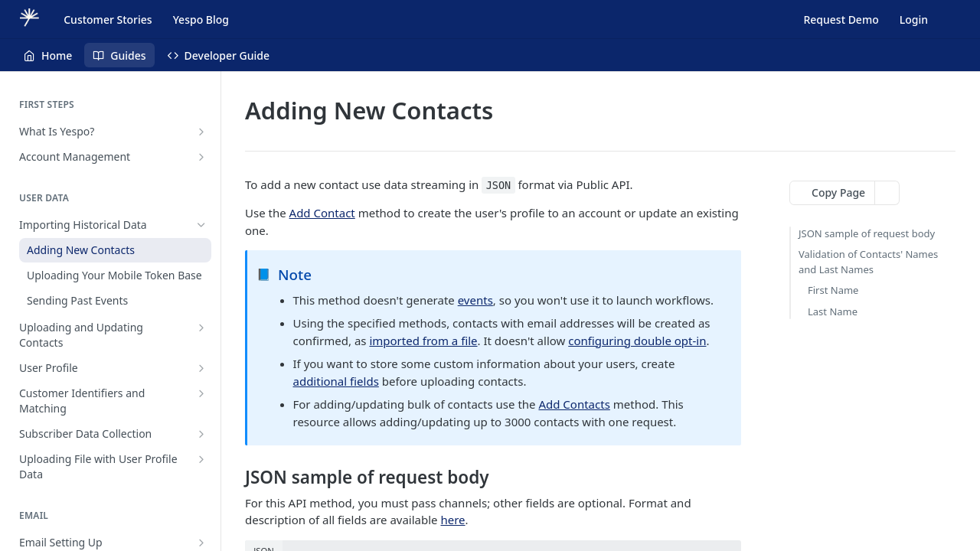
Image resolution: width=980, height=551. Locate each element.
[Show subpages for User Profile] (201, 368)
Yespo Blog (201, 20)
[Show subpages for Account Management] (201, 157)
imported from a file (423, 341)
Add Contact (322, 213)
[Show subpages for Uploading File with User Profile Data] (201, 459)
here (452, 520)
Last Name (833, 311)
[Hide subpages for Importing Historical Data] (201, 225)
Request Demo (841, 20)
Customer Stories (108, 20)
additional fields (336, 381)
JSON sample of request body (867, 233)
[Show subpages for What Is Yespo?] (201, 132)
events (475, 300)
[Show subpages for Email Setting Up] (201, 543)
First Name (833, 290)
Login (914, 20)
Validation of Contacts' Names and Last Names (868, 262)
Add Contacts (574, 404)
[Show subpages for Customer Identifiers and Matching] (201, 393)
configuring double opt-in (637, 341)
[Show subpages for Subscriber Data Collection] (201, 434)
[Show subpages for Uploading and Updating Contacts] (201, 328)
